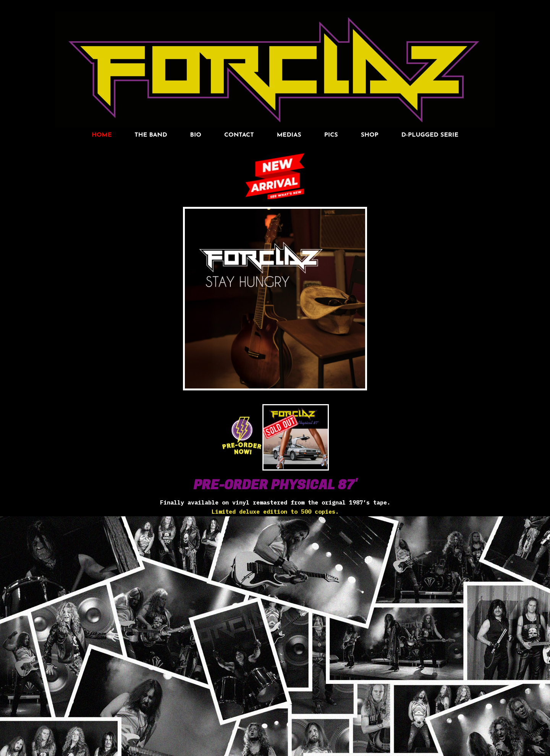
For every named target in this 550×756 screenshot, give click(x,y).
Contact (239, 135)
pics (331, 135)
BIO (196, 135)
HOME (102, 135)
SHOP (370, 135)
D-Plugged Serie (430, 135)
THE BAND (151, 135)
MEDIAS (289, 135)
